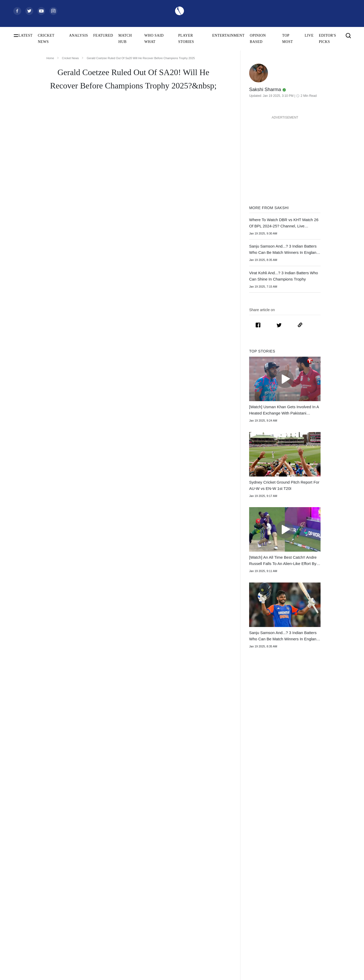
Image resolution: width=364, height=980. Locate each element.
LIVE (309, 35)
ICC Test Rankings (27, 961)
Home (50, 58)
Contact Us (318, 928)
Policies (316, 953)
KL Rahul (95, 953)
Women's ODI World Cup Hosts (37, 953)
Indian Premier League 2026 (257, 953)
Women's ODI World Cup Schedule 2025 (43, 919)
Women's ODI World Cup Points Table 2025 (43, 936)
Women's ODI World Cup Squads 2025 (42, 928)
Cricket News (71, 58)
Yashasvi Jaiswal (100, 936)
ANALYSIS (79, 35)
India (165, 919)
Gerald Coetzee (132, 394)
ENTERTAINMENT (228, 35)
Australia (168, 928)
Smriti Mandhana (100, 970)
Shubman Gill (98, 928)
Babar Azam (97, 961)
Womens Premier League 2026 (258, 945)
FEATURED (103, 35)
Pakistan (168, 936)
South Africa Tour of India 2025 (259, 928)
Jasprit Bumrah (99, 945)
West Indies (170, 953)
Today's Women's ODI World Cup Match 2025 (43, 945)
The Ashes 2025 (248, 919)
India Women (171, 961)
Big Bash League (248, 936)
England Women (174, 970)
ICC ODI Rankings (27, 970)
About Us (317, 919)
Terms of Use (320, 945)
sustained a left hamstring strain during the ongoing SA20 (139, 275)
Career (315, 936)
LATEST (26, 35)
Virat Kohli (96, 919)
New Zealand (171, 945)
